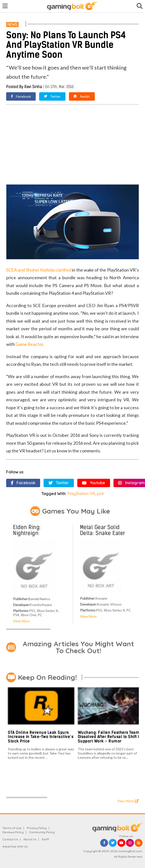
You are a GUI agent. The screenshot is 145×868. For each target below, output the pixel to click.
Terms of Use (12, 828)
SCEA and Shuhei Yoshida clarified (39, 270)
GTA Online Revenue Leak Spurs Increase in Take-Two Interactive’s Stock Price (41, 737)
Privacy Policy (37, 828)
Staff (45, 839)
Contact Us (10, 839)
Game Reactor (29, 344)
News (12, 24)
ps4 (100, 494)
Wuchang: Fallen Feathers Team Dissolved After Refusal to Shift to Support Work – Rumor (110, 737)
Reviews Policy (13, 832)
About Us (30, 839)
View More (21, 621)
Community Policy (42, 832)
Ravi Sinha (33, 87)
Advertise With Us (15, 846)
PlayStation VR (81, 494)
